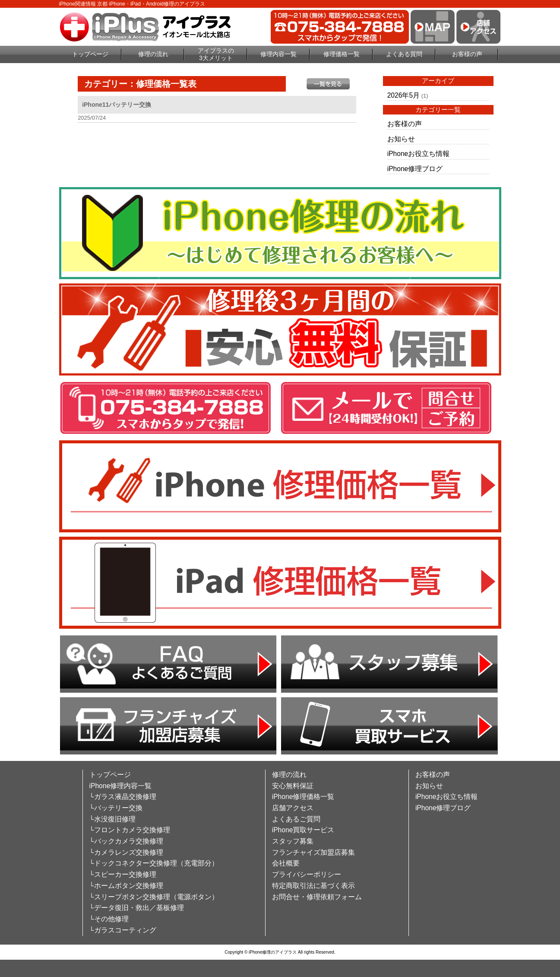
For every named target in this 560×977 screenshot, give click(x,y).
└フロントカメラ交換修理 (130, 830)
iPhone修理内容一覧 (121, 786)
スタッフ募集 (293, 841)
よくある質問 (404, 54)
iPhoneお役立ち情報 (419, 154)
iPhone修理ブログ (415, 169)
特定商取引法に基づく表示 (313, 886)
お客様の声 (467, 54)
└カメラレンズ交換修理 (126, 852)
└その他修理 (109, 919)
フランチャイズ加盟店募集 (313, 852)
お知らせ (401, 139)
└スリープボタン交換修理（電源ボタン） (154, 897)
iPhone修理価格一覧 (303, 797)
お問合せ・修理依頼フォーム (317, 897)
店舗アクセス (293, 808)
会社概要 (286, 863)
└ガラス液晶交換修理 (123, 797)
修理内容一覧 (278, 54)
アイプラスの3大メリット (216, 54)
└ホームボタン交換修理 (126, 886)
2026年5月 (403, 95)
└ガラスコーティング (123, 930)
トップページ (90, 54)
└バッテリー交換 (116, 808)
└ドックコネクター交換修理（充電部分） (154, 863)
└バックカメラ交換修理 (126, 841)
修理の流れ (153, 54)
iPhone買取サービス (303, 830)
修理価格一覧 (342, 54)
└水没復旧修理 (112, 819)
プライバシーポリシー (307, 874)
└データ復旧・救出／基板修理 (137, 908)
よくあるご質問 (296, 819)
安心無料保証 (293, 786)
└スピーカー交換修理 (123, 874)
